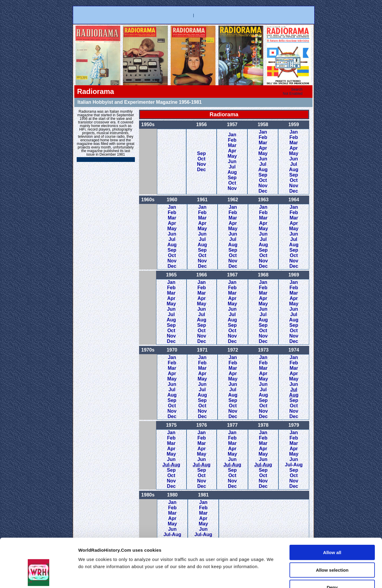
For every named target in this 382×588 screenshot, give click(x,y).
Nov (201, 164)
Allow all (332, 515)
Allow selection (332, 533)
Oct (202, 159)
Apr (232, 151)
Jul (232, 167)
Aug (232, 172)
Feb (232, 140)
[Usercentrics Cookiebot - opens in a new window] (39, 576)
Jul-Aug (171, 465)
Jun (232, 161)
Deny (332, 550)
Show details (323, 576)
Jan (232, 135)
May (232, 156)
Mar (232, 145)
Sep (201, 153)
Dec (201, 170)
